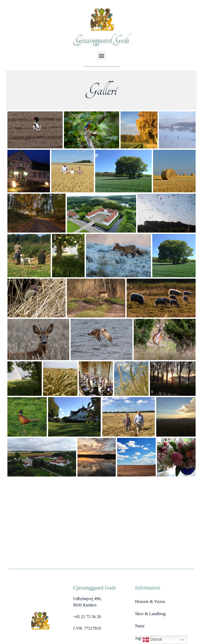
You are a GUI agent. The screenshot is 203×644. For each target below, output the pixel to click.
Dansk (153, 640)
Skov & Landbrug (150, 614)
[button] (102, 55)
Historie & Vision (150, 602)
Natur (140, 626)
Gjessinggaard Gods (101, 40)
